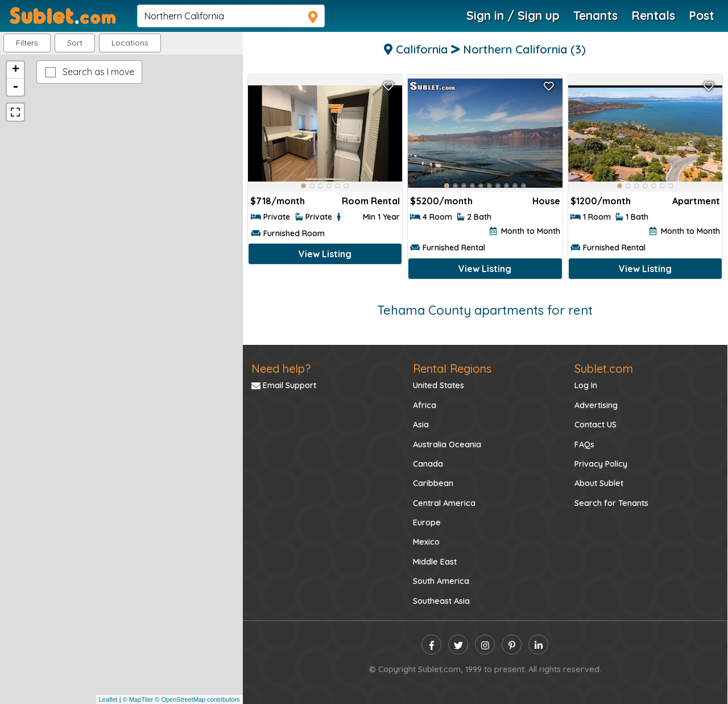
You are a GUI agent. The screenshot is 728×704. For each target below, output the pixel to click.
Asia (421, 425)
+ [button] (16, 70)
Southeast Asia (441, 601)
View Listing (325, 254)
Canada (428, 464)
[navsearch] (231, 16)
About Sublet (599, 483)
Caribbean (433, 483)
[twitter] (458, 645)
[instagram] (485, 645)
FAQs (584, 444)
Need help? (281, 369)
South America (441, 581)
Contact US (595, 425)
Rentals (653, 15)
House (546, 201)
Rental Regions (452, 369)
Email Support (284, 385)
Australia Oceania (447, 444)
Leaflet (108, 699)
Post (702, 15)
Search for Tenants (611, 503)
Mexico (426, 542)
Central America (444, 503)
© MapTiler (138, 699)
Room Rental (371, 201)
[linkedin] (538, 645)
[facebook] (431, 645)
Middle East (435, 562)
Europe (427, 522)
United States (439, 385)
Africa (425, 405)
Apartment (696, 201)
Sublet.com (604, 369)
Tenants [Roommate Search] (595, 15)
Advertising (596, 405)
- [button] (15, 87)
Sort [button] (75, 43)
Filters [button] (27, 43)
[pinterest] (512, 645)
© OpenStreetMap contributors (197, 699)
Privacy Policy (601, 464)
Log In (586, 385)
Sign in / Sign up (513, 15)
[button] (130, 43)
